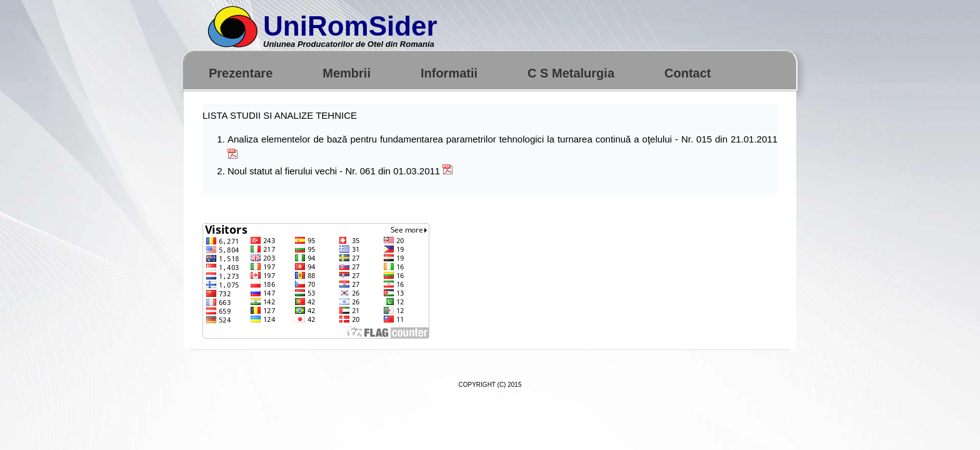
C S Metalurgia (571, 73)
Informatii (449, 73)
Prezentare (241, 73)
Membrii (347, 73)
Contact (687, 73)
